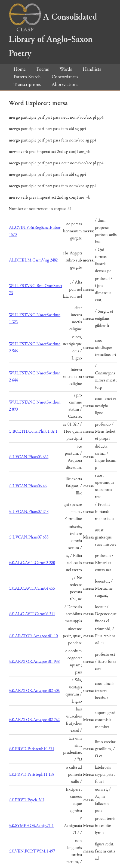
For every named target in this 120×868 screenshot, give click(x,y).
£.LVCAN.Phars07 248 (29, 512)
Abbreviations (65, 84)
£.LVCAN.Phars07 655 (29, 537)
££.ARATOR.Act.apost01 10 (33, 636)
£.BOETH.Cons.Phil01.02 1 (33, 431)
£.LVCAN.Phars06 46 (28, 486)
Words (66, 69)
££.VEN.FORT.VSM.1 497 (32, 851)
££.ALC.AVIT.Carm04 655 (32, 588)
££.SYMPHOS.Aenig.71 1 (31, 826)
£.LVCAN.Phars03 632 (29, 457)
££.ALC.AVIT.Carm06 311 (32, 614)
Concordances (65, 77)
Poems (43, 69)
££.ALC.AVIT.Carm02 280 (32, 563)
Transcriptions (27, 84)
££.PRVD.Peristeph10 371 (32, 749)
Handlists (92, 69)
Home (20, 69)
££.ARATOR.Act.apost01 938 (34, 662)
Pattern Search (27, 77)
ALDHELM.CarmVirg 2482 (33, 260)
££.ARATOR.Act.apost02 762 (34, 720)
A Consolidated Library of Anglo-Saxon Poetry (53, 35)
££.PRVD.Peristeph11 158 (32, 775)
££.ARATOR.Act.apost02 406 (34, 691)
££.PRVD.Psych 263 (27, 800)
